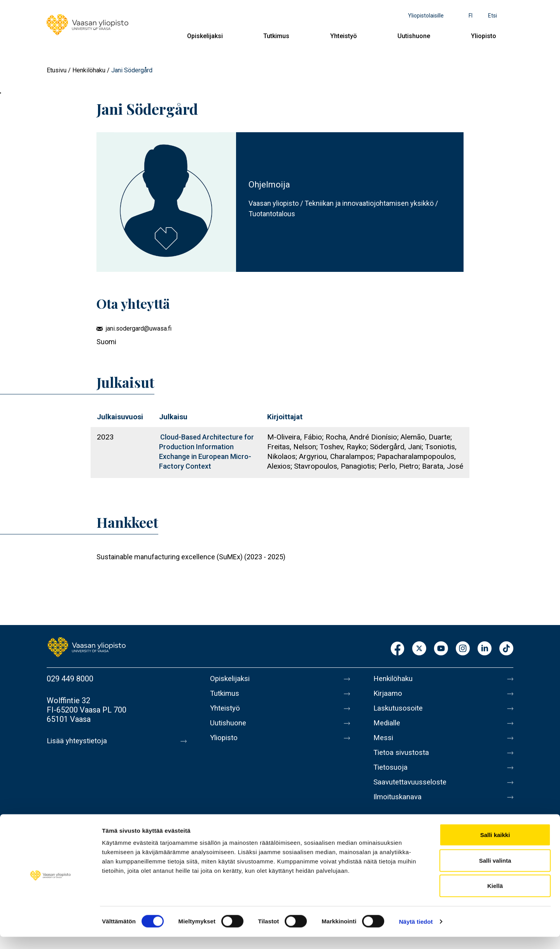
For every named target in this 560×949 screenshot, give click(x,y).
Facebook (397, 649)
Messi (384, 744)
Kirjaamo (388, 695)
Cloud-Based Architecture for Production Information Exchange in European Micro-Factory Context (206, 452)
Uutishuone (414, 36)
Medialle (388, 728)
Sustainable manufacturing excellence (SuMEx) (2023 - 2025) (191, 557)
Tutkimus (276, 36)
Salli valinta (495, 873)
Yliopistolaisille (426, 16)
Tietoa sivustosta (403, 760)
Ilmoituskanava (399, 809)
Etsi (493, 16)
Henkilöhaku (89, 70)
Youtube (441, 649)
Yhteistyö (344, 36)
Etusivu (57, 70)
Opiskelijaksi (205, 36)
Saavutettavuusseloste (412, 793)
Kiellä (495, 898)
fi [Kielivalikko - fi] (471, 16)
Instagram (463, 649)
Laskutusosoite (400, 711)
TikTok (506, 649)
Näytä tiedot (416, 934)
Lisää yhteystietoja (78, 741)
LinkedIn (485, 649)
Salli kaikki (495, 847)
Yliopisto (484, 36)
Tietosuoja (391, 777)
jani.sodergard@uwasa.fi (139, 328)
